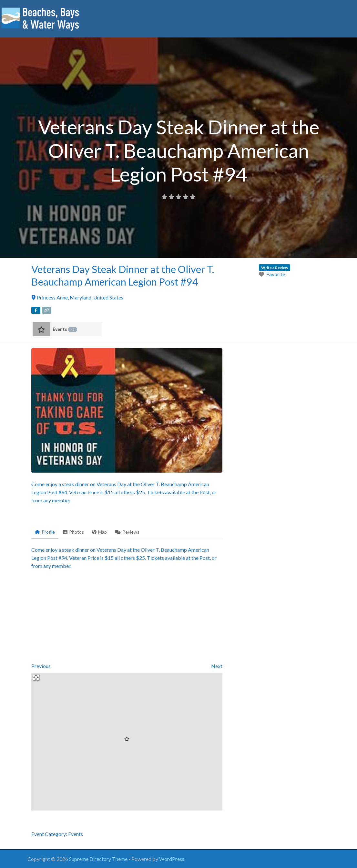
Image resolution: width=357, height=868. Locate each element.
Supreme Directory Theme (99, 859)
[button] (127, 739)
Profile (45, 532)
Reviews (127, 532)
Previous (41, 666)
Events (65, 329)
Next (217, 666)
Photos (73, 532)
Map (99, 532)
